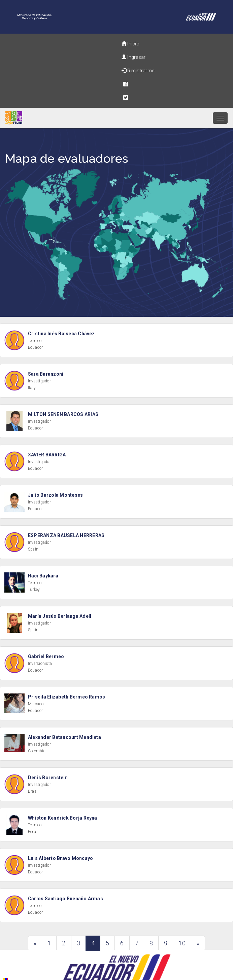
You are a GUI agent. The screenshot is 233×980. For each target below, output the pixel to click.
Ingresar (134, 57)
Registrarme (138, 71)
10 (182, 943)
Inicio (130, 44)
